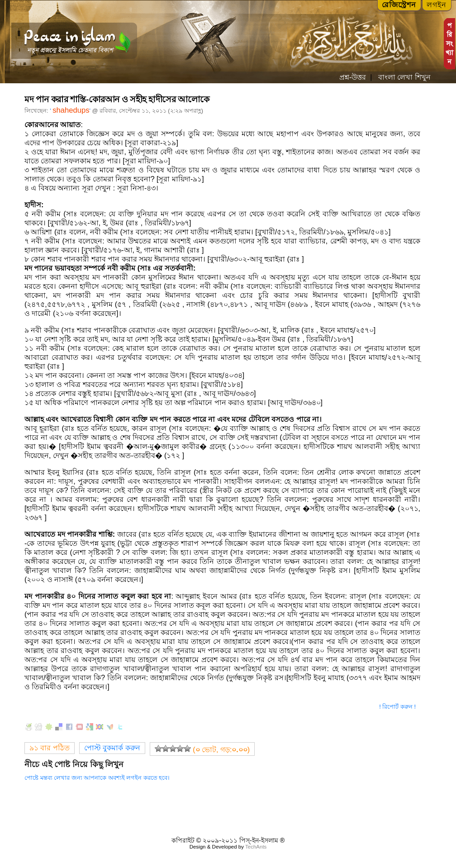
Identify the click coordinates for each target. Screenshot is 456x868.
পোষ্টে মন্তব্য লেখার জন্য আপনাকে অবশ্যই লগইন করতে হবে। (97, 778)
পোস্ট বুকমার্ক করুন (112, 748)
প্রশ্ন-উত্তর (353, 77)
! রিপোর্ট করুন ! (397, 707)
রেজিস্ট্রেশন (399, 5)
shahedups (71, 110)
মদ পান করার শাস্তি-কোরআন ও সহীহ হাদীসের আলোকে (117, 99)
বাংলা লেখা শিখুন (403, 77)
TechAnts (256, 847)
